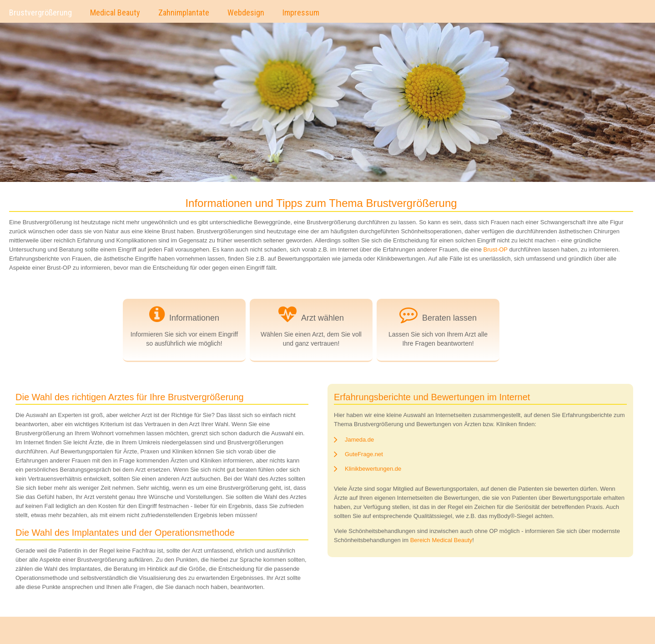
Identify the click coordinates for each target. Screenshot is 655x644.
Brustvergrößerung (40, 13)
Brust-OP (496, 249)
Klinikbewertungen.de (373, 469)
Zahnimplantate (184, 13)
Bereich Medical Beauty (441, 540)
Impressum (301, 13)
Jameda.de (359, 440)
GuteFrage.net (364, 454)
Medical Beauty (115, 13)
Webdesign (246, 13)
